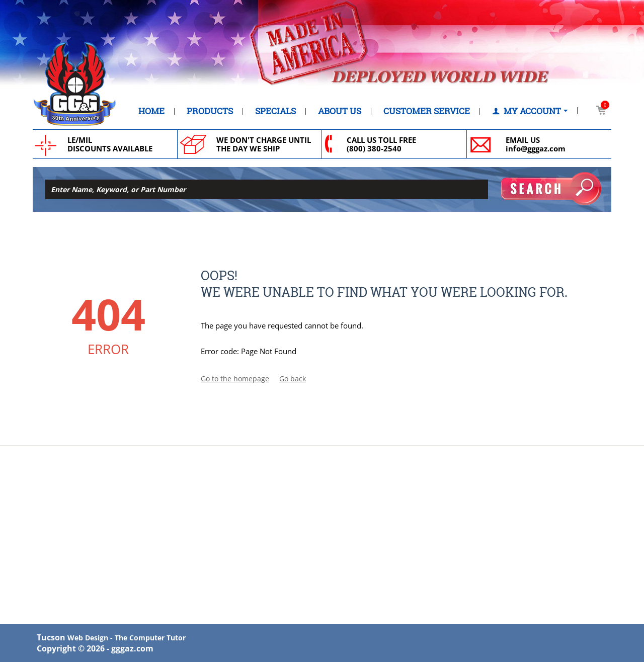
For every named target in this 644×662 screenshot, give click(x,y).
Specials (275, 111)
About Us (340, 111)
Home (151, 111)
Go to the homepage (235, 379)
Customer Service (427, 111)
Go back (293, 379)
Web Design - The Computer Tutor (127, 638)
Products (210, 111)
